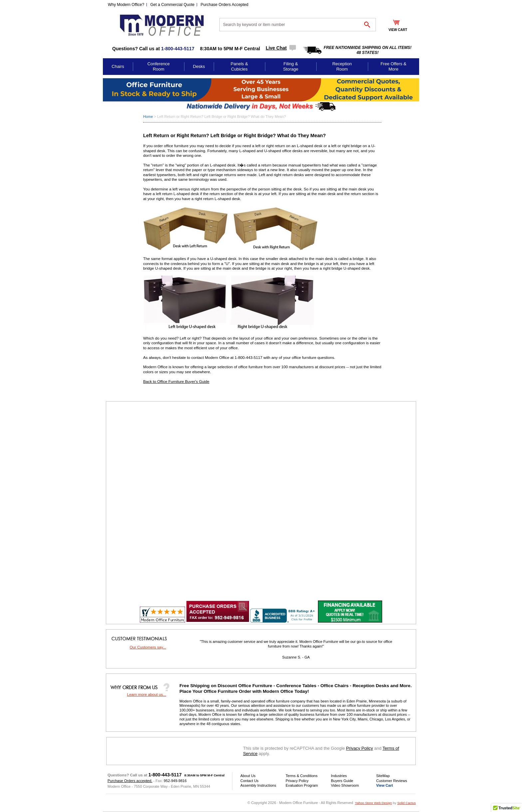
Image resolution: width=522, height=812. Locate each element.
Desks (199, 66)
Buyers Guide (342, 781)
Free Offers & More (393, 66)
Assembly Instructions (258, 785)
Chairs (118, 66)
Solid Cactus (406, 803)
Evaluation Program (302, 785)
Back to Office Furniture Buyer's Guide (176, 381)
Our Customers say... (148, 647)
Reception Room (342, 66)
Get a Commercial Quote (173, 5)
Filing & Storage (291, 66)
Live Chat (276, 48)
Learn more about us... (146, 694)
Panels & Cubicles (239, 66)
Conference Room (159, 66)
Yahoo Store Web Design (373, 803)
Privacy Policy (359, 748)
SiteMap (383, 776)
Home (148, 117)
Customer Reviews (392, 781)
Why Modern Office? (126, 5)
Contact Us (250, 781)
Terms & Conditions (302, 776)
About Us (248, 776)
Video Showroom (345, 785)
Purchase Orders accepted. (130, 781)
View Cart (385, 785)
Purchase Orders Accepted (225, 5)
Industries (339, 776)
